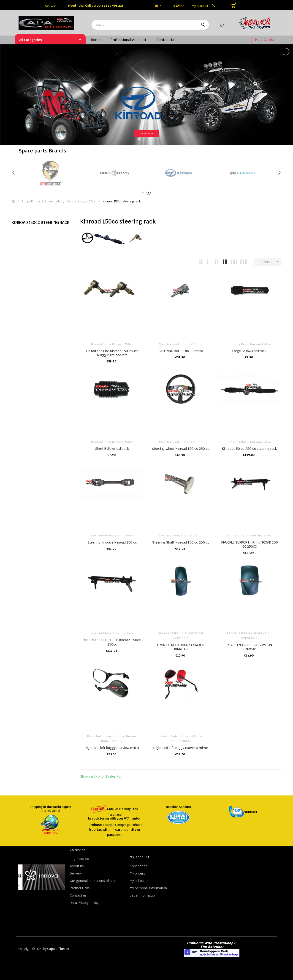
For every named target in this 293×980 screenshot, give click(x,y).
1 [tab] (144, 194)
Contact (51, 6)
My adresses (140, 881)
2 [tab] (149, 194)
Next (279, 173)
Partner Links (80, 888)
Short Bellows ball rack (112, 449)
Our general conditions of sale (93, 881)
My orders (137, 873)
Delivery (76, 873)
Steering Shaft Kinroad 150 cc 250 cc (181, 542)
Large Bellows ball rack (249, 351)
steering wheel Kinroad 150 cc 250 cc (181, 449)
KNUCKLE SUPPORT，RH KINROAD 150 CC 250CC (250, 544)
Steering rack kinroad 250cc (112, 344)
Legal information (143, 895)
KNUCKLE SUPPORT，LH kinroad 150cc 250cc (112, 642)
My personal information (148, 888)
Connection (139, 866)
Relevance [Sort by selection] (270, 262)
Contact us (78, 895)
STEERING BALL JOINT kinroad (181, 351)
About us (77, 866)
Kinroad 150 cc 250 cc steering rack (249, 449)
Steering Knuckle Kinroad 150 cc (112, 542)
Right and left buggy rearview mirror (112, 748)
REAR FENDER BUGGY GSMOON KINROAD (249, 647)
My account (200, 6)
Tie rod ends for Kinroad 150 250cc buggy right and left (112, 353)
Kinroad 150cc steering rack (40, 223)
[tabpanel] (114, 173)
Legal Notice (79, 859)
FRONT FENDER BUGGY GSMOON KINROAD (181, 647)
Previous (14, 173)
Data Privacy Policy (84, 903)
